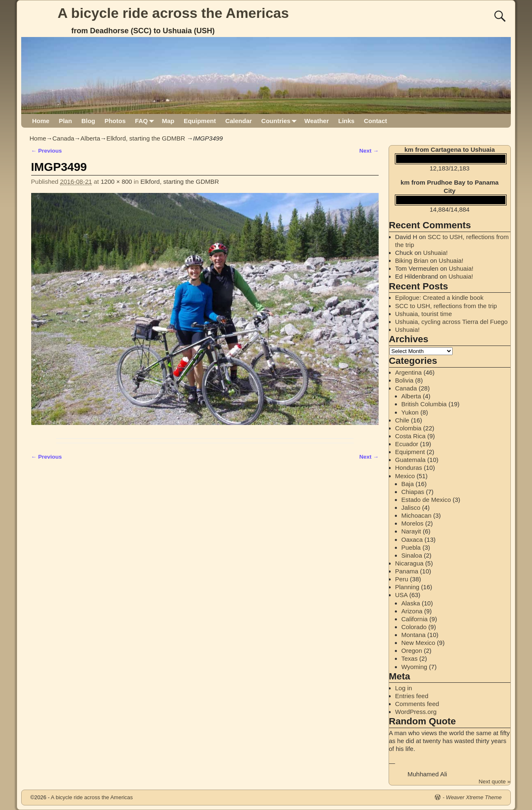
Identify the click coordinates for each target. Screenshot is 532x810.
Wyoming (414, 667)
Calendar (239, 121)
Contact (375, 121)
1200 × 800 (116, 182)
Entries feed (412, 696)
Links (346, 121)
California (415, 619)
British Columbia (424, 404)
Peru (402, 579)
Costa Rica (410, 436)
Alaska (411, 603)
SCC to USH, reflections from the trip (446, 306)
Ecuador (407, 444)
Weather (316, 121)
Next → (369, 151)
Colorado (414, 627)
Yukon (410, 412)
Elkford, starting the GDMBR (146, 138)
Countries (281, 121)
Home (41, 121)
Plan (65, 121)
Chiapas (413, 492)
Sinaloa (412, 555)
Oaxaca (412, 540)
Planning (407, 587)
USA (401, 595)
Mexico (405, 476)
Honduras (409, 468)
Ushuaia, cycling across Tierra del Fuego (452, 322)
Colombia (408, 428)
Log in (404, 688)
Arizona (412, 611)
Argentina (409, 372)
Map (168, 121)
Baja (408, 484)
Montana (414, 635)
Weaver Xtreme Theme (474, 797)
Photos (115, 121)
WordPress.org (416, 712)
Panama (407, 571)
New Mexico (419, 643)
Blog (88, 121)
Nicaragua (409, 563)
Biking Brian (412, 261)
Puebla (411, 547)
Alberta (91, 138)
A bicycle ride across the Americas (174, 13)
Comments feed (417, 704)
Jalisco (411, 507)
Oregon (412, 651)
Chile (402, 420)
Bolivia (404, 380)
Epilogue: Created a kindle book (440, 298)
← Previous (47, 151)
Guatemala (410, 460)
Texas (410, 658)
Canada (63, 138)
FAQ (146, 121)
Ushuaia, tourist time (424, 314)
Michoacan (417, 515)
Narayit (411, 531)
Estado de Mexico (426, 500)
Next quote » (494, 782)
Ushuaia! (435, 253)
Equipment (200, 121)
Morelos (413, 523)
